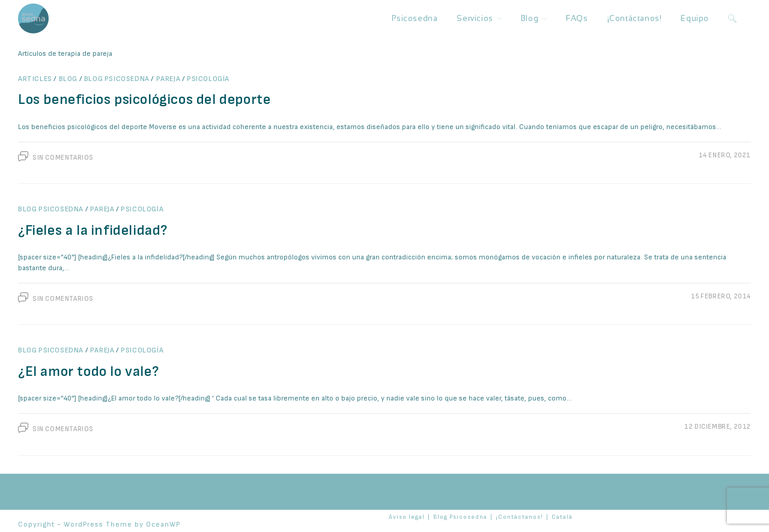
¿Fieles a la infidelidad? (93, 230)
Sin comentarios (63, 158)
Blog (68, 79)
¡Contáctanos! (519, 517)
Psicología (208, 79)
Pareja (169, 79)
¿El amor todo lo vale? (88, 371)
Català (562, 517)
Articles (35, 79)
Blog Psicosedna (117, 79)
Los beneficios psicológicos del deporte (144, 99)
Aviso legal (407, 517)
